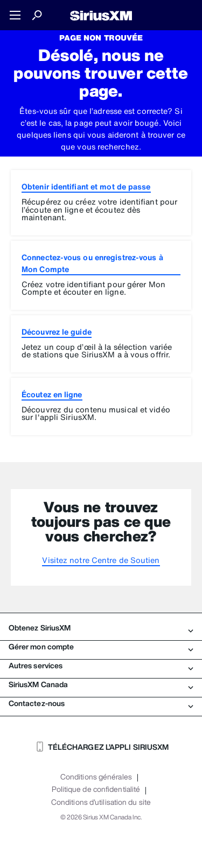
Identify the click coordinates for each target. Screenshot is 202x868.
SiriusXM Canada (101, 684)
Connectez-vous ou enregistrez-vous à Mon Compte (92, 263)
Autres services (101, 666)
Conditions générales (96, 777)
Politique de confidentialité (96, 789)
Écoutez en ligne (52, 394)
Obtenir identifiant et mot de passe (86, 187)
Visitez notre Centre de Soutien (101, 560)
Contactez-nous (101, 703)
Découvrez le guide (57, 332)
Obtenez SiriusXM (101, 628)
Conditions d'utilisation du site (101, 802)
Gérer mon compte (101, 647)
